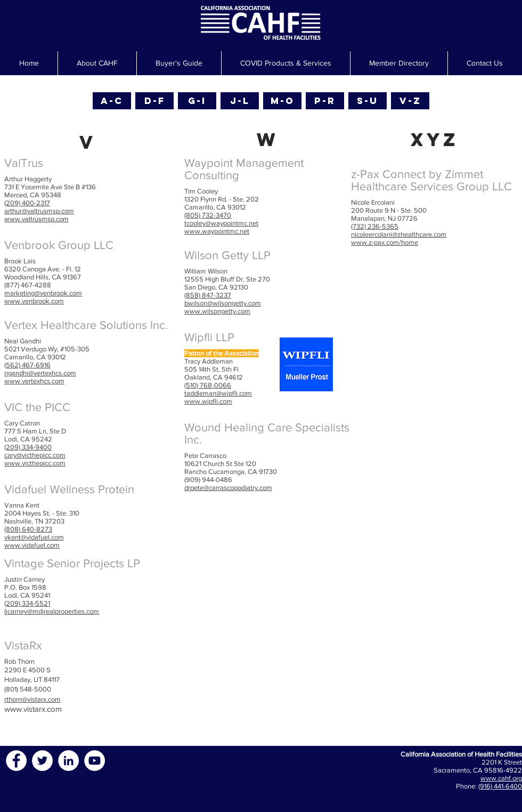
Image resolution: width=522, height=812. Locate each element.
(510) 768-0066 (208, 385)
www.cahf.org (501, 778)
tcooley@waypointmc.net (221, 223)
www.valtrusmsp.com (36, 219)
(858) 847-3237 (208, 295)
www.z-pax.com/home (385, 242)
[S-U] (368, 101)
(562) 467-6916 (27, 365)
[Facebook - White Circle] (16, 761)
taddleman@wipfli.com (218, 393)
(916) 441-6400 (500, 786)
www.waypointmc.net (217, 231)
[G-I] (197, 101)
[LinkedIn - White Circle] (68, 761)
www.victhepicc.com (35, 463)
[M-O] (282, 101)
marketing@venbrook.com (43, 293)
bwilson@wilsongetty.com (223, 303)
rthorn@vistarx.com (32, 699)
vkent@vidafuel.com (34, 537)
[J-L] (240, 101)
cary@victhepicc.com (35, 455)
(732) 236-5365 (375, 226)
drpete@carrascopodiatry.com (228, 488)
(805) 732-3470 (208, 215)
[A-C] (112, 101)
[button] (179, 63)
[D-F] (154, 101)
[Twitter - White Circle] (42, 761)
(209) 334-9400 (28, 447)
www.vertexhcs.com (34, 381)
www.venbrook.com (34, 301)
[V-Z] (410, 101)
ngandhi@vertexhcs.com (40, 373)
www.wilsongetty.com (217, 311)
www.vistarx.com (33, 709)
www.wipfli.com (208, 401)
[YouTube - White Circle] (95, 761)
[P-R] (325, 101)
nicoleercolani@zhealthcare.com (399, 234)
